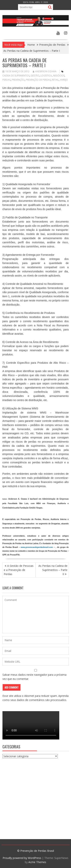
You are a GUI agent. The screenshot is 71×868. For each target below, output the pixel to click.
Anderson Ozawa (45, 71)
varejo (64, 80)
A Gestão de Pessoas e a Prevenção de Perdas (19, 570)
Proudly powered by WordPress (22, 858)
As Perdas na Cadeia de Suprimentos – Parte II (53, 570)
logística (46, 76)
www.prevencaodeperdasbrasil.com (37, 547)
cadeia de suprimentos (16, 76)
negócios (59, 76)
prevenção (18, 80)
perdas (7, 80)
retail (55, 80)
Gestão (35, 76)
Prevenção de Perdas (38, 80)
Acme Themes (37, 862)
